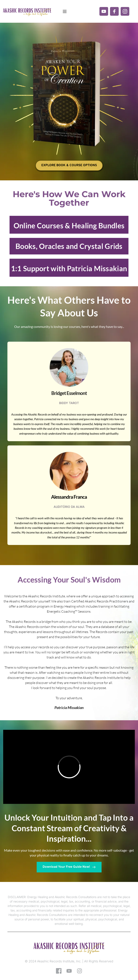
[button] (65, 11)
